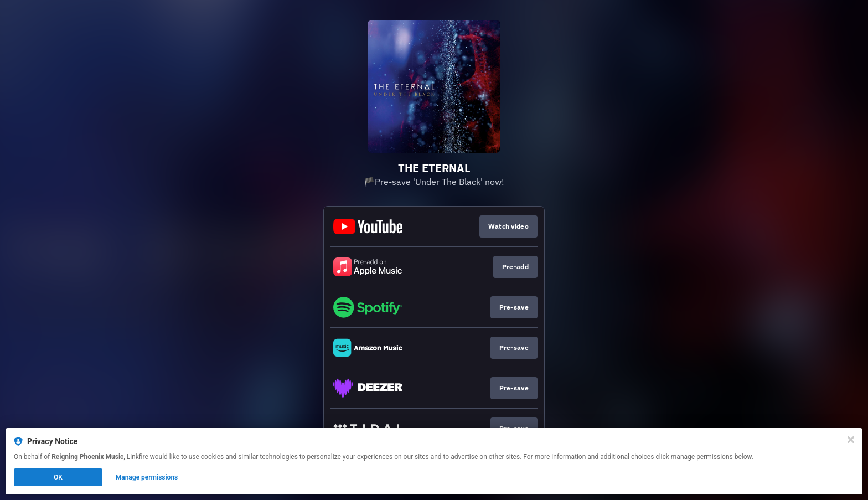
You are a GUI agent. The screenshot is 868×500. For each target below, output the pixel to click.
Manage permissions (147, 477)
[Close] (851, 440)
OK (58, 477)
